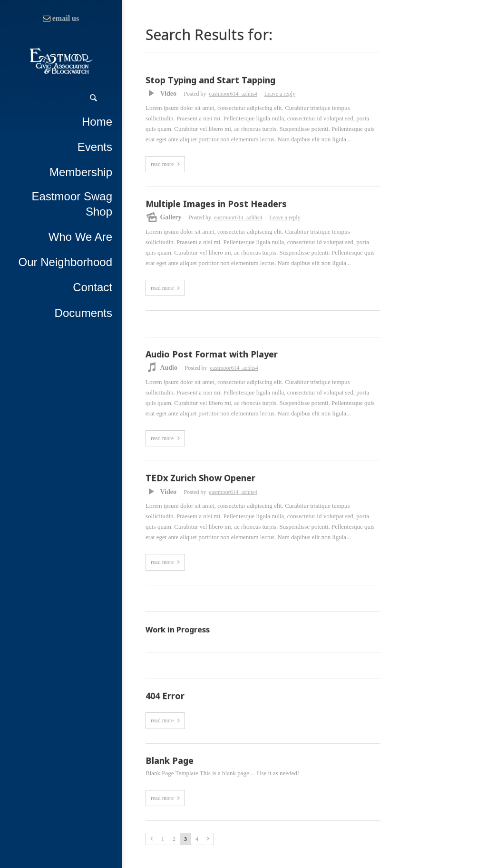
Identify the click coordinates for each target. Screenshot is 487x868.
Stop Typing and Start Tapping (210, 80)
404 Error (165, 696)
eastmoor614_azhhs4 (233, 94)
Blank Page (170, 761)
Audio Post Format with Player (212, 355)
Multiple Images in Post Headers (216, 204)
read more (162, 164)
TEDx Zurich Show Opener (200, 478)
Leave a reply (280, 94)
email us (66, 18)
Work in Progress (178, 630)
